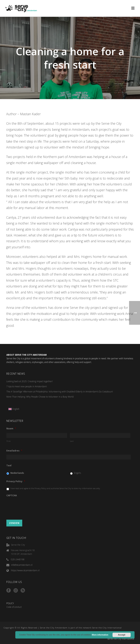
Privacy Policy (16, 481)
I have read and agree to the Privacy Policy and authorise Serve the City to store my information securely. (55, 488)
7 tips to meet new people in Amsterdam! (27, 386)
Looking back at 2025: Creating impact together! (30, 381)
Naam (11, 429)
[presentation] (34, 507)
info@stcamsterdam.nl (22, 565)
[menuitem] (14, 409)
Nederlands (17, 473)
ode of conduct (15, 607)
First (9, 441)
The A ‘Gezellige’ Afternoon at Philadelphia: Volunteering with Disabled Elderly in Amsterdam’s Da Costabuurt (60, 392)
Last (72, 441)
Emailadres (14, 451)
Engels (77, 473)
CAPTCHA (12, 496)
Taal (9, 466)
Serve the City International (121, 639)
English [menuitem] (16, 409)
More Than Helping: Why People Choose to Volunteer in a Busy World (40, 397)
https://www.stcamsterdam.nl (25, 570)
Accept (122, 635)
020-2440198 (18, 559)
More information (100, 635)
